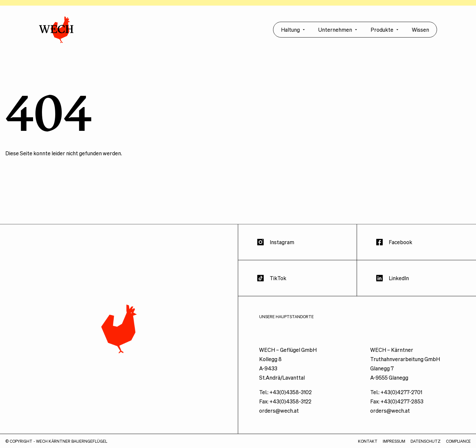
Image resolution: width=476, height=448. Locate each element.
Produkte (385, 33)
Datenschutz (426, 445)
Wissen (420, 33)
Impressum (394, 445)
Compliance (458, 445)
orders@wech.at (279, 414)
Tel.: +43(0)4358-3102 (285, 396)
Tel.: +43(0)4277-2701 (396, 396)
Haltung (293, 33)
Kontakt (368, 445)
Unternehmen (338, 33)
